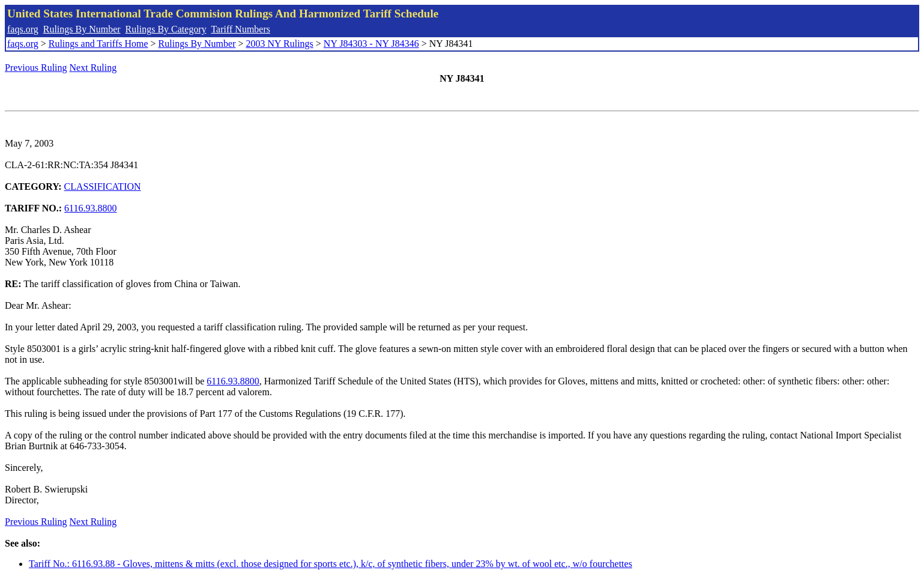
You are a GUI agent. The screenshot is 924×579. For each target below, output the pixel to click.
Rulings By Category (166, 29)
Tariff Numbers (240, 29)
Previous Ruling (36, 68)
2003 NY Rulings (280, 44)
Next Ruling (93, 68)
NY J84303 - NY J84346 (371, 44)
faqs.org (23, 29)
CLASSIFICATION (103, 186)
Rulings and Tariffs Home (98, 44)
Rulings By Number (82, 29)
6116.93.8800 (90, 208)
